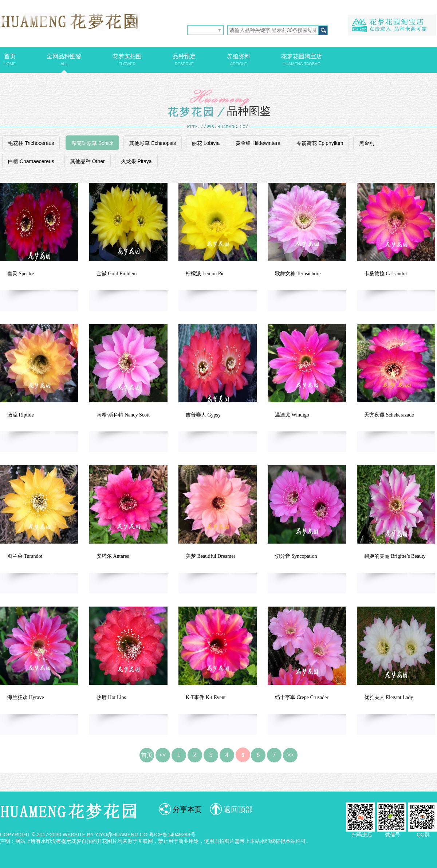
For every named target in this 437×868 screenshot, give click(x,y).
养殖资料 (239, 60)
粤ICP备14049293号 (172, 835)
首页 (10, 60)
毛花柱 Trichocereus (31, 143)
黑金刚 (367, 143)
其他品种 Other (88, 161)
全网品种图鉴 (64, 60)
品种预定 (184, 60)
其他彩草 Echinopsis (153, 143)
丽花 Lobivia (206, 143)
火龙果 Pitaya (136, 161)
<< (163, 755)
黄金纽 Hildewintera (258, 143)
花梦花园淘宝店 (302, 60)
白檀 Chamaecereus (31, 161)
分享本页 (187, 809)
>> (290, 755)
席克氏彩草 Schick (92, 143)
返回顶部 (238, 809)
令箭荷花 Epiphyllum (320, 143)
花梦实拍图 (127, 60)
